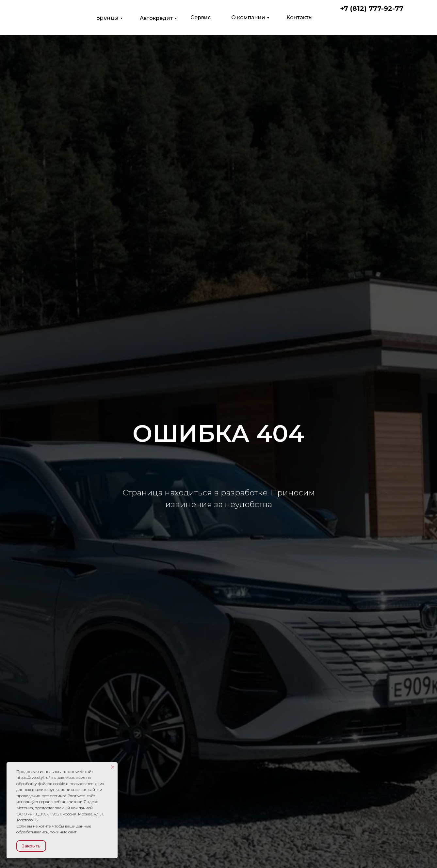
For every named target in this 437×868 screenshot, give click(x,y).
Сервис (201, 17)
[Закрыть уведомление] (113, 767)
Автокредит (156, 18)
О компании (248, 17)
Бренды (107, 18)
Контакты (300, 17)
